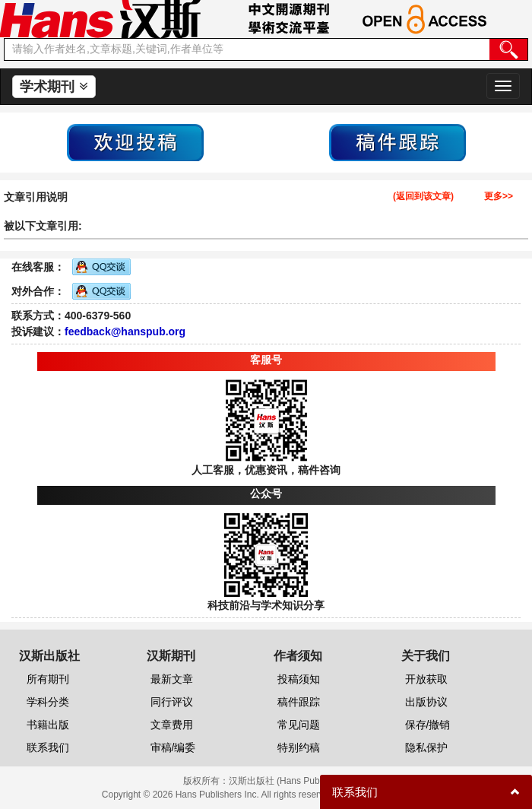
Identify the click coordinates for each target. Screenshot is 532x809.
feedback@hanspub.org (125, 332)
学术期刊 (54, 87)
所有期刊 (48, 679)
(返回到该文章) (423, 197)
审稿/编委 (173, 747)
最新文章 (172, 679)
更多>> (499, 197)
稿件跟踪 (299, 702)
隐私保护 (426, 747)
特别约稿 (299, 747)
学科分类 (48, 702)
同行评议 (172, 702)
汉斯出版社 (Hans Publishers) (289, 781)
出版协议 (426, 702)
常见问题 (299, 725)
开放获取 (426, 679)
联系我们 (48, 747)
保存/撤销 (428, 725)
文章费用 (172, 725)
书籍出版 (48, 725)
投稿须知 (299, 679)
